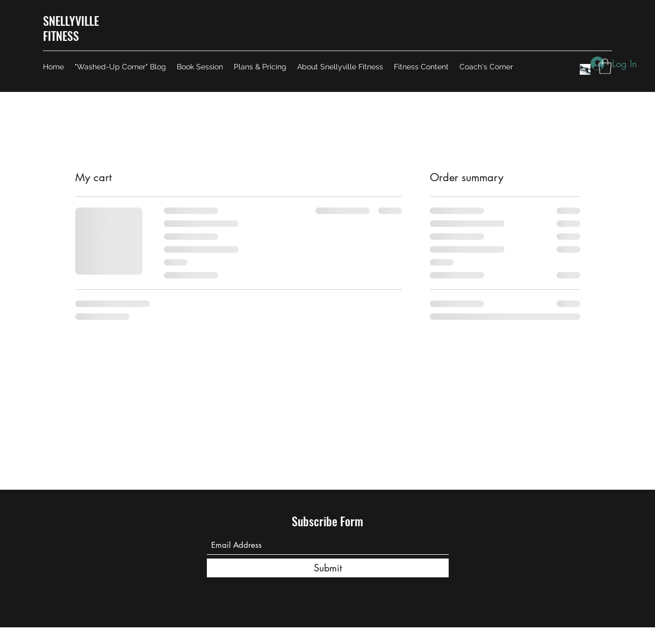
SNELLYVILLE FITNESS (71, 28)
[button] (605, 66)
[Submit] (328, 568)
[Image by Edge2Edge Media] (585, 69)
